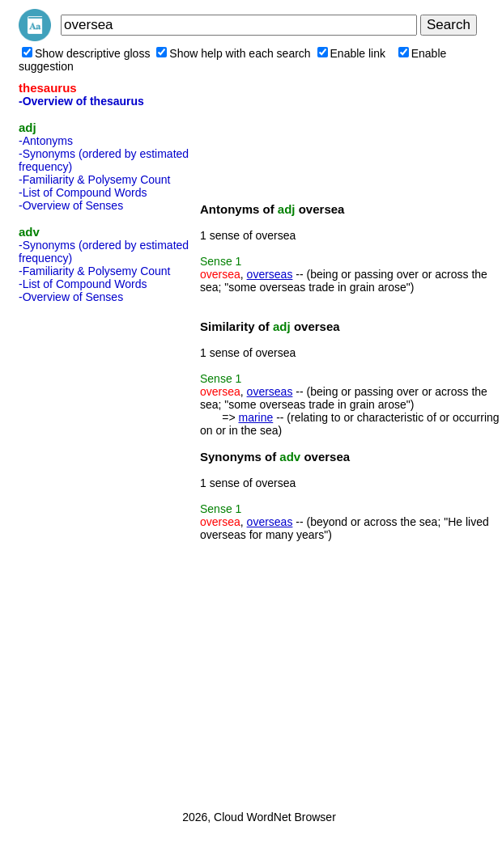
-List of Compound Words (83, 193)
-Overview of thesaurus (81, 101)
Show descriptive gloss (86, 53)
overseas (270, 274)
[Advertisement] (83, 552)
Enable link (352, 53)
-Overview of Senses (71, 205)
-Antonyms (46, 141)
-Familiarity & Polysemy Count (95, 180)
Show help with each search (233, 53)
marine (255, 417)
